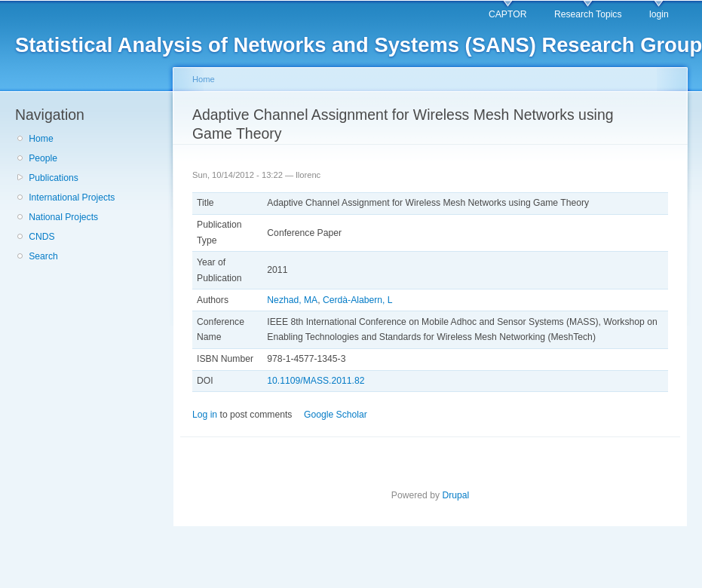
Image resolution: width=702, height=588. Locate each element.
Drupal (455, 495)
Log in (205, 415)
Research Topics (588, 14)
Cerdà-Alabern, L (358, 300)
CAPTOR (507, 14)
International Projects (72, 198)
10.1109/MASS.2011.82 (316, 381)
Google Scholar (336, 415)
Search (43, 256)
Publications (54, 178)
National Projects (63, 217)
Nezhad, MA (292, 300)
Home (41, 139)
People (43, 158)
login (659, 14)
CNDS (41, 237)
